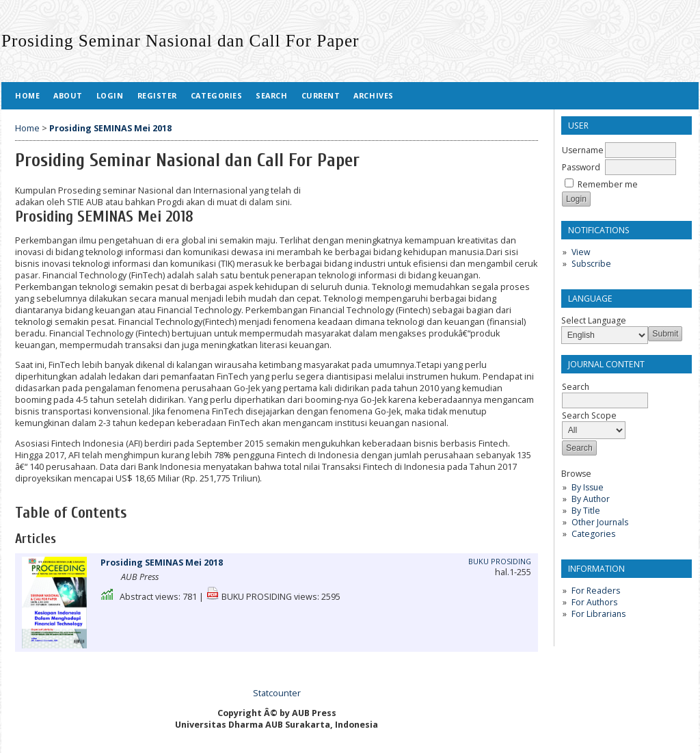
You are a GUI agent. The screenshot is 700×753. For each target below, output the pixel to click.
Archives (373, 95)
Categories (593, 534)
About (68, 95)
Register (157, 95)
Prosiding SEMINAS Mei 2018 (110, 128)
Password (581, 167)
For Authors (594, 602)
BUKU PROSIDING (500, 562)
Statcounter (277, 693)
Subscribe (591, 264)
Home (27, 95)
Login (110, 95)
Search (271, 95)
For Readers (596, 591)
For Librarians (598, 614)
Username (583, 150)
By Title (586, 511)
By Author (591, 499)
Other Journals (600, 522)
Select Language (594, 320)
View (581, 252)
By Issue (588, 487)
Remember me (608, 184)
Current (321, 95)
